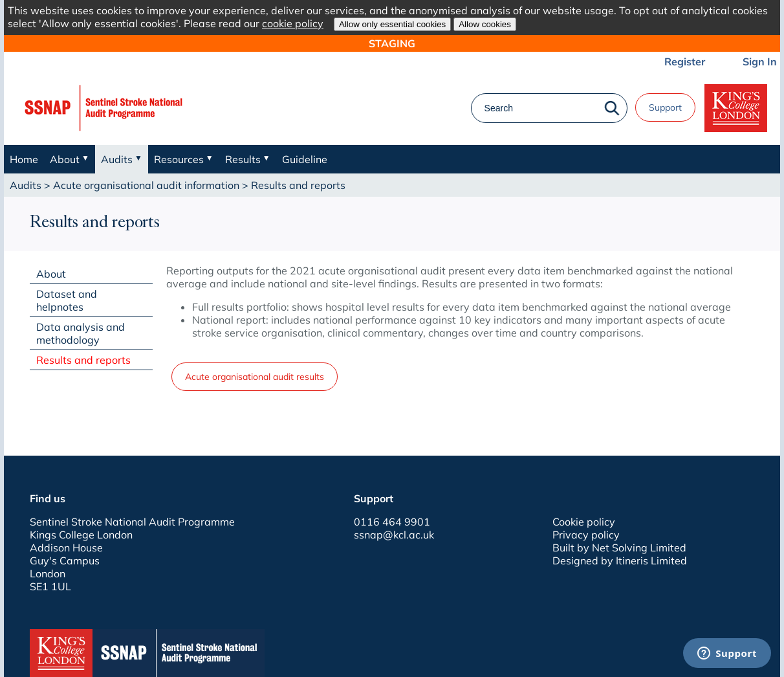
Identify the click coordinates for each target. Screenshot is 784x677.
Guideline (305, 159)
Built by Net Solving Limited (619, 548)
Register (685, 61)
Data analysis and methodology (81, 333)
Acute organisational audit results (255, 377)
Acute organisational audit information (146, 185)
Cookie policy (584, 522)
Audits (26, 185)
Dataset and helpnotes (67, 300)
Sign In (760, 61)
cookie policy (293, 23)
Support (665, 107)
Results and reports (83, 360)
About (51, 274)
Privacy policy (586, 535)
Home (24, 159)
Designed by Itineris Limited (620, 560)
